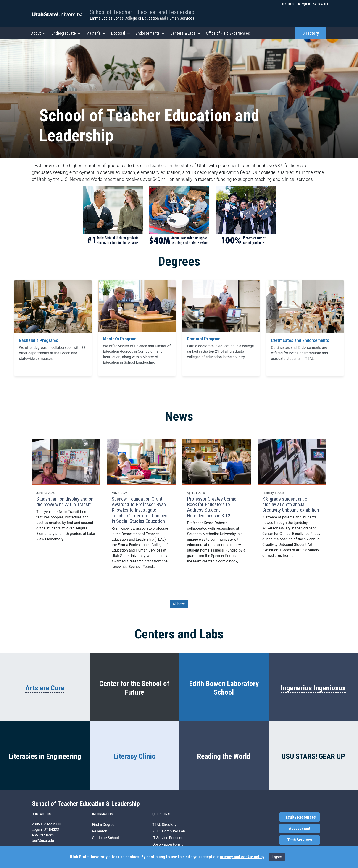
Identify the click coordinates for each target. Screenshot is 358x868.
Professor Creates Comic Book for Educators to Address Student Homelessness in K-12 (212, 507)
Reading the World (224, 756)
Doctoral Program (204, 339)
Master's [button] (96, 33)
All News (179, 604)
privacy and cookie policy (242, 857)
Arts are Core (45, 688)
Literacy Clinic (134, 756)
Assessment (300, 829)
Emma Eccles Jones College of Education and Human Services (142, 18)
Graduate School (105, 838)
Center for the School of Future (134, 688)
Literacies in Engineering (45, 756)
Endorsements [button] (150, 33)
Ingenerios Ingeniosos (313, 688)
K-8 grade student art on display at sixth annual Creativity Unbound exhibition (291, 504)
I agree (277, 857)
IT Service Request (167, 838)
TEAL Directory (164, 825)
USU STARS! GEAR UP (313, 756)
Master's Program (120, 339)
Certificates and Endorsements (300, 340)
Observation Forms (168, 844)
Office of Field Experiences (228, 33)
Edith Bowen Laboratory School (224, 688)
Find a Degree (103, 825)
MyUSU (304, 4)
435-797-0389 (43, 835)
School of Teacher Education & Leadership (86, 804)
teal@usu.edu (43, 841)
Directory (311, 33)
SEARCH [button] (321, 4)
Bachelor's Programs (38, 340)
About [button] (38, 33)
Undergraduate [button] (66, 33)
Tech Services (300, 840)
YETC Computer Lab (169, 831)
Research (100, 831)
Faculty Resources (300, 817)
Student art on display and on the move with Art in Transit (65, 502)
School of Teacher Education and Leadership (142, 12)
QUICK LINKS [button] (284, 4)
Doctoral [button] (121, 33)
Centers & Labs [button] (185, 33)
